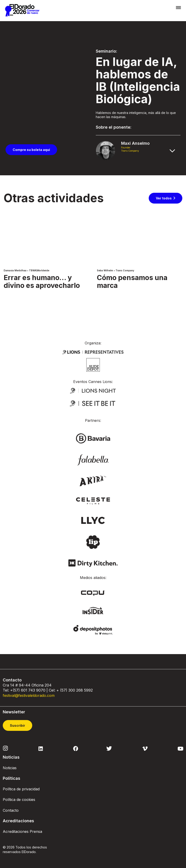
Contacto (11, 810)
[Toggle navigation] (178, 7)
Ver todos (164, 198)
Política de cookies (19, 800)
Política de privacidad (21, 789)
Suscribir (17, 725)
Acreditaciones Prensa (22, 831)
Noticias (10, 768)
